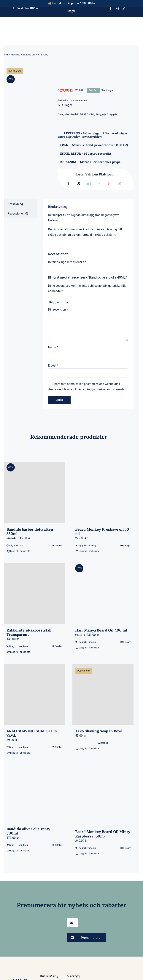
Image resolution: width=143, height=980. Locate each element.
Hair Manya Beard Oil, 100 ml (101, 630)
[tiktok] (124, 9)
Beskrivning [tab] (15, 204)
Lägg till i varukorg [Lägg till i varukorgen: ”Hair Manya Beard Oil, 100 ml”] (87, 642)
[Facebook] (69, 184)
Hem (6, 55)
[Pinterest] (109, 184)
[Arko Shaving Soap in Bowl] (103, 694)
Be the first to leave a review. (73, 100)
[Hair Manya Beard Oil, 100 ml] (103, 594)
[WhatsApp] (99, 184)
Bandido (75, 114)
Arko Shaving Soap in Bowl (99, 731)
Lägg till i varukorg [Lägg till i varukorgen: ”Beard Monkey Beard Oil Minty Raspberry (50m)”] (87, 848)
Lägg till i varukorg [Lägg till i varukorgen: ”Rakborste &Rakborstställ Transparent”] (18, 646)
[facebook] (110, 9)
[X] (79, 184)
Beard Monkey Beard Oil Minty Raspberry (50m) (103, 834)
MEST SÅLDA (87, 114)
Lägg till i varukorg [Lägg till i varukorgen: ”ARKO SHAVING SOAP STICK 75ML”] (18, 747)
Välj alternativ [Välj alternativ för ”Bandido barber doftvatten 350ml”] (16, 546)
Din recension (58, 310)
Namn (53, 347)
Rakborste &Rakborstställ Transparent (29, 632)
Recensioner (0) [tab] (18, 214)
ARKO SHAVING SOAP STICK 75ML (32, 733)
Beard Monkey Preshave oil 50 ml (102, 531)
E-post (53, 366)
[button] (20, 551)
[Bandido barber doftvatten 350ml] (34, 493)
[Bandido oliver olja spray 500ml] (34, 794)
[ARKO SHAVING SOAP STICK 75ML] (34, 694)
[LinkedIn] (89, 184)
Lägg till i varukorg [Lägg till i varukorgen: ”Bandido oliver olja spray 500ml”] (18, 845)
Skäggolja (101, 114)
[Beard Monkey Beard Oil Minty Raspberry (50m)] (103, 795)
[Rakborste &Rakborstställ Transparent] (34, 594)
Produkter (16, 55)
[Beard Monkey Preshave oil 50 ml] (103, 493)
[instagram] (117, 9)
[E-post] (119, 184)
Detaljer (58, 546)
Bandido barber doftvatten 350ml (30, 531)
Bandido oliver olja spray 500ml (28, 831)
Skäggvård (113, 114)
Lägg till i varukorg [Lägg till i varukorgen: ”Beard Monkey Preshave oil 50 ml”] (87, 546)
